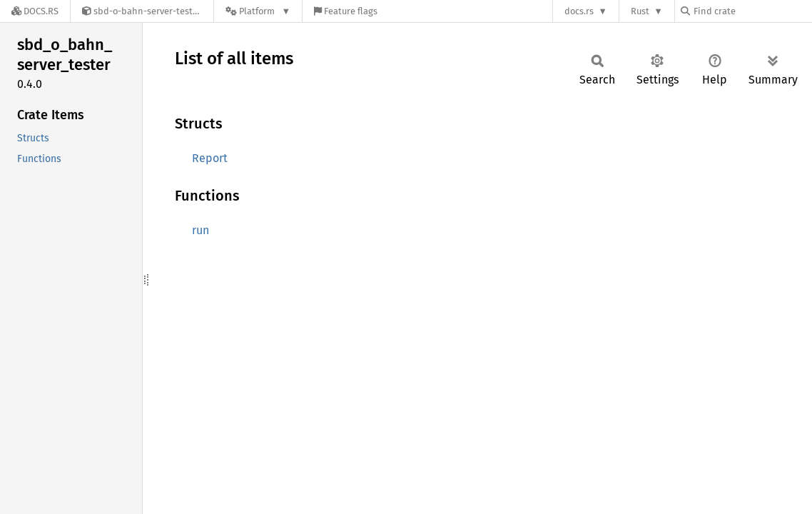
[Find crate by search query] (752, 11)
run (201, 230)
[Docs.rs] (35, 11)
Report (210, 158)
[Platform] (258, 11)
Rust (640, 11)
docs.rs (579, 11)
